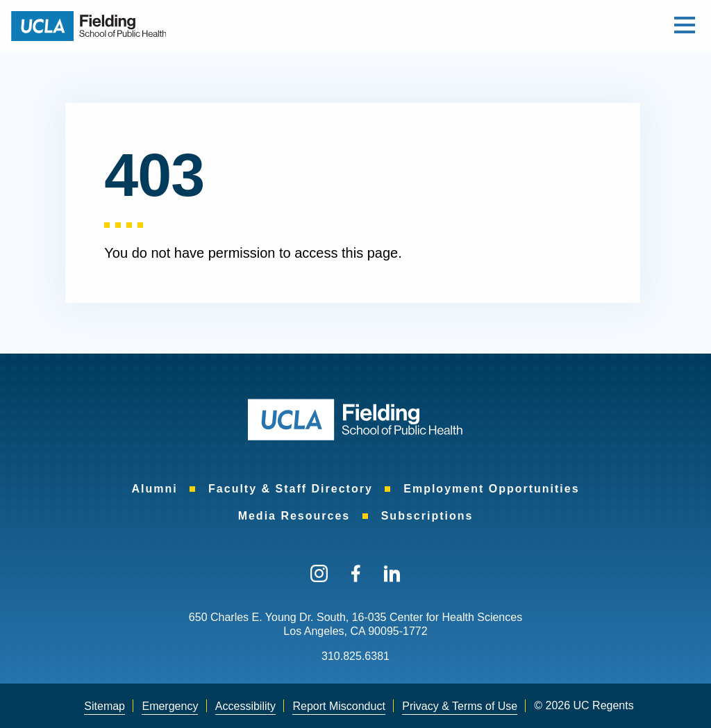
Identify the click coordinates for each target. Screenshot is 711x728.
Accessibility (245, 706)
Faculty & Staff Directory (291, 489)
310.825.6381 (355, 656)
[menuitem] (154, 489)
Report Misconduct (338, 706)
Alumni (154, 489)
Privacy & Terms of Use (460, 706)
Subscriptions (427, 516)
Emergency (170, 706)
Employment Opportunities (491, 489)
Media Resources (294, 516)
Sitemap (104, 706)
